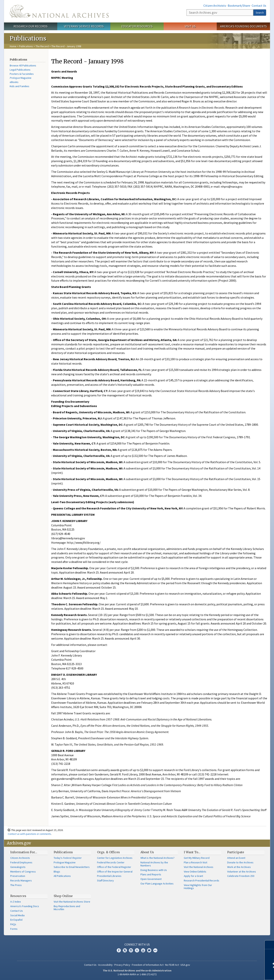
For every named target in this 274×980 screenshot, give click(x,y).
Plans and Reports (151, 874)
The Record (42, 46)
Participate (236, 852)
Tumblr (137, 950)
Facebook (119, 950)
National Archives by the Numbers (154, 864)
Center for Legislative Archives (115, 858)
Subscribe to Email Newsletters (72, 867)
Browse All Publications (23, 65)
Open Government (151, 879)
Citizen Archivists (215, 6)
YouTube (143, 950)
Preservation (18, 876)
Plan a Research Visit (196, 862)
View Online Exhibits (195, 872)
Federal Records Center (111, 862)
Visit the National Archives (199, 867)
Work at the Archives (239, 867)
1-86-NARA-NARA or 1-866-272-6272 (137, 974)
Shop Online (63, 896)
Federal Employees (21, 862)
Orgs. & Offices (108, 852)
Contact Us (259, 6)
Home (13, 46)
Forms (14, 929)
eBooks (14, 82)
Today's (68, 858)
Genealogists (18, 867)
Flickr (155, 950)
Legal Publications (20, 70)
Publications (26, 46)
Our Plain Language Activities (157, 884)
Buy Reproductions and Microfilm (67, 908)
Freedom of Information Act (148, 965)
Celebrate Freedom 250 (241, 876)
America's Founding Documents (243, 26)
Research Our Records (31, 26)
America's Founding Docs (25, 906)
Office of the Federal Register (114, 867)
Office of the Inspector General (115, 872)
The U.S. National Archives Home (59, 11)
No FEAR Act (172, 965)
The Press (16, 885)
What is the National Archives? (157, 858)
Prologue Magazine (65, 862)
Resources (18, 896)
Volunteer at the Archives (242, 872)
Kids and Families (20, 86)
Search (260, 13)
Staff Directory (105, 880)
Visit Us (190, 26)
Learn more (240, 973)
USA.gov (185, 965)
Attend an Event (236, 858)
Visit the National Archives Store (72, 902)
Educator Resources (137, 26)
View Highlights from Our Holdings (198, 887)
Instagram (131, 950)
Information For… (24, 852)
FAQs (13, 924)
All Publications (62, 876)
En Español (16, 920)
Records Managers (21, 880)
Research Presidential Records (202, 880)
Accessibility (105, 965)
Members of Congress (23, 872)
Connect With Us (137, 944)
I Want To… (192, 852)
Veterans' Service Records (84, 26)
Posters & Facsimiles (22, 74)
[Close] (270, 945)
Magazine (21, 78)
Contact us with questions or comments (29, 834)
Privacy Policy (122, 965)
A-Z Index (16, 902)
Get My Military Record (197, 858)
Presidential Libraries (109, 876)
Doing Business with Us (154, 870)
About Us (147, 852)
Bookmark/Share (239, 6)
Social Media (17, 915)
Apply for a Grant (193, 876)
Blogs (57, 872)
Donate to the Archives (240, 862)
